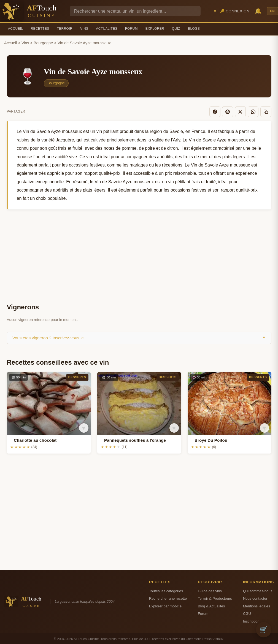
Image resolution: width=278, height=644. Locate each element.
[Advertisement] (139, 255)
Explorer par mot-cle (165, 605)
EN (272, 11)
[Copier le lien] (267, 111)
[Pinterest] (233, 111)
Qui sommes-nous (258, 589)
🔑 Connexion (235, 11)
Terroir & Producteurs (215, 597)
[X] (244, 111)
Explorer (155, 29)
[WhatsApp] (255, 111)
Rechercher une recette (168, 597)
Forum (131, 29)
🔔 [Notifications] (258, 11)
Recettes (40, 29)
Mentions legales (257, 605)
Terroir (65, 29)
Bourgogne (43, 43)
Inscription (251, 620)
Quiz (176, 29)
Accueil (16, 29)
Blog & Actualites (211, 605)
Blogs (194, 29)
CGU (247, 612)
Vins (84, 29)
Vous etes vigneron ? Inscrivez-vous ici (139, 336)
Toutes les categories (166, 589)
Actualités (107, 29)
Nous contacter (255, 597)
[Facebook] (222, 111)
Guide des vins (210, 589)
